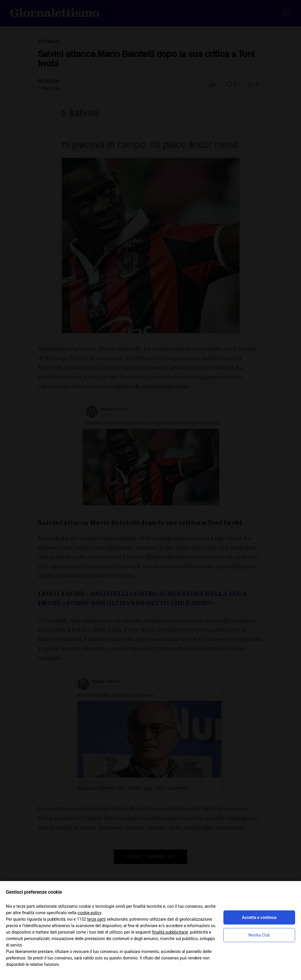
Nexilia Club (259, 935)
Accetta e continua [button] (259, 917)
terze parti (96, 919)
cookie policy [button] (90, 913)
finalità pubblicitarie (170, 932)
